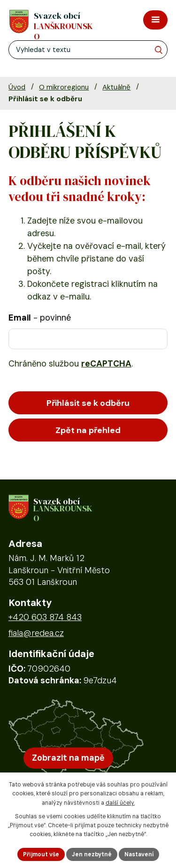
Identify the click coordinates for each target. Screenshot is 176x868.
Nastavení (139, 854)
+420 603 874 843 (45, 617)
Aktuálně (116, 87)
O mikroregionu (64, 87)
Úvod (17, 87)
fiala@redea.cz (36, 633)
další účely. (120, 803)
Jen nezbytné (92, 854)
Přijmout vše (41, 854)
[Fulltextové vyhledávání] (88, 50)
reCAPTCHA (106, 364)
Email (40, 318)
